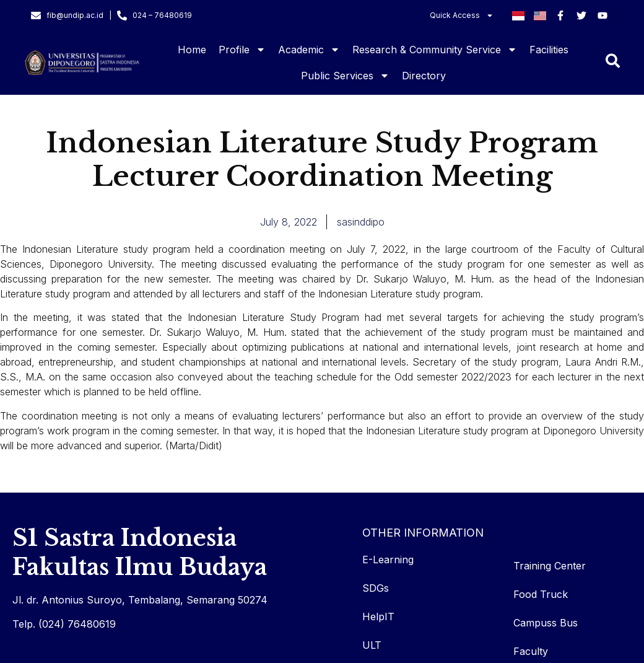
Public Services (345, 76)
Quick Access (462, 15)
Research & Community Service (435, 50)
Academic (309, 50)
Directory (424, 76)
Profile (242, 50)
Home (192, 50)
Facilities (549, 50)
